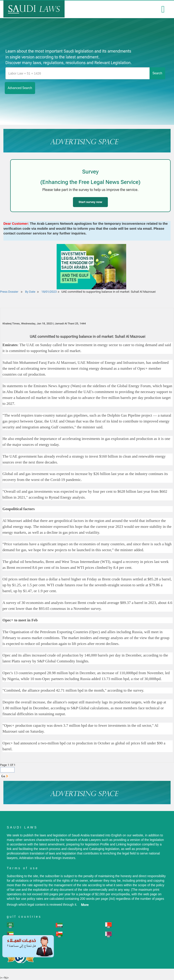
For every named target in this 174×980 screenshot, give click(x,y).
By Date (30, 292)
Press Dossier (9, 292)
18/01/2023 (49, 292)
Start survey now (90, 202)
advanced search (20, 88)
